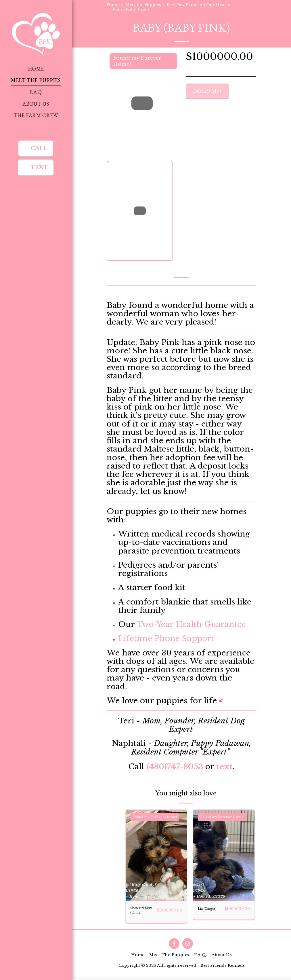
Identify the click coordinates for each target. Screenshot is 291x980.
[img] (156, 856)
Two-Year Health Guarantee (191, 624)
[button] (36, 190)
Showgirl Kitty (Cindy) (140, 912)
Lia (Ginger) (207, 912)
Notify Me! (207, 91)
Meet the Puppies (143, 5)
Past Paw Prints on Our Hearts (198, 5)
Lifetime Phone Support (166, 638)
